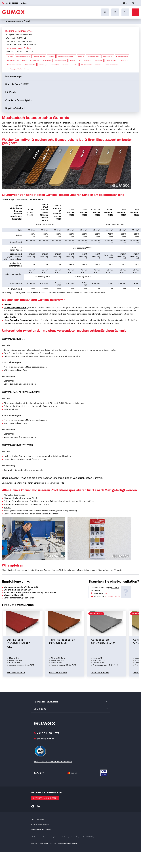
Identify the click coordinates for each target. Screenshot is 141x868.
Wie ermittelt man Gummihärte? (19, 590)
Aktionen (10, 56)
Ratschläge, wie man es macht (19, 51)
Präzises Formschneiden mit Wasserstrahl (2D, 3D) (26, 504)
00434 (123, 215)
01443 (110, 215)
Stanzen (8, 507)
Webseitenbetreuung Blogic (42, 829)
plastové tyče (43, 65)
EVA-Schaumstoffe (13, 60)
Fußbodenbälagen (60, 60)
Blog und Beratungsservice (19, 31)
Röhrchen (98, 65)
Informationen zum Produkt (18, 21)
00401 (84, 215)
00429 (58, 219)
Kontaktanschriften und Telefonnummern (53, 762)
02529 (136, 215)
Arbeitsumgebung (39, 56)
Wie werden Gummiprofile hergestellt (21, 587)
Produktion (66, 65)
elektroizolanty (108, 56)
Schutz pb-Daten (37, 819)
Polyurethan (55, 65)
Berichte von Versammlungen (19, 41)
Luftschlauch (123, 60)
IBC (80, 60)
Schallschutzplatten (111, 65)
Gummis (72, 60)
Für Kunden (11, 92)
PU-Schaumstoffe (86, 65)
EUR (132, 3)
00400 (71, 215)
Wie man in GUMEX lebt (17, 38)
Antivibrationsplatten (23, 56)
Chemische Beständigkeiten (19, 100)
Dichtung (51, 56)
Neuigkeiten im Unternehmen (19, 35)
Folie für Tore (47, 60)
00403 (45, 212)
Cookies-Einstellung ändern (67, 844)
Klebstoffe (88, 60)
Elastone (81, 56)
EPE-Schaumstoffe (122, 56)
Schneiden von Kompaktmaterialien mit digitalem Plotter (30, 592)
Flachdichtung (35, 60)
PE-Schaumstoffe (30, 65)
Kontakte (24, 3)
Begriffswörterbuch (15, 108)
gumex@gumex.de (112, 596)
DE (124, 3)
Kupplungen (98, 60)
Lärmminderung (111, 60)
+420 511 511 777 (11, 3)
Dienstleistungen (14, 76)
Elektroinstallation (93, 56)
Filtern (24, 60)
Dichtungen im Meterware (66, 56)
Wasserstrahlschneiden (15, 595)
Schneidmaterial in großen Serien (19, 598)
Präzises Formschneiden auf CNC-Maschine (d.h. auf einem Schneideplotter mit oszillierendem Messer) (50, 501)
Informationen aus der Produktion (21, 45)
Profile (75, 65)
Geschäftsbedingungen (40, 824)
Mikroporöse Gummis (14, 65)
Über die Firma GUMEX (17, 84)
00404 (30, 215)
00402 (97, 215)
